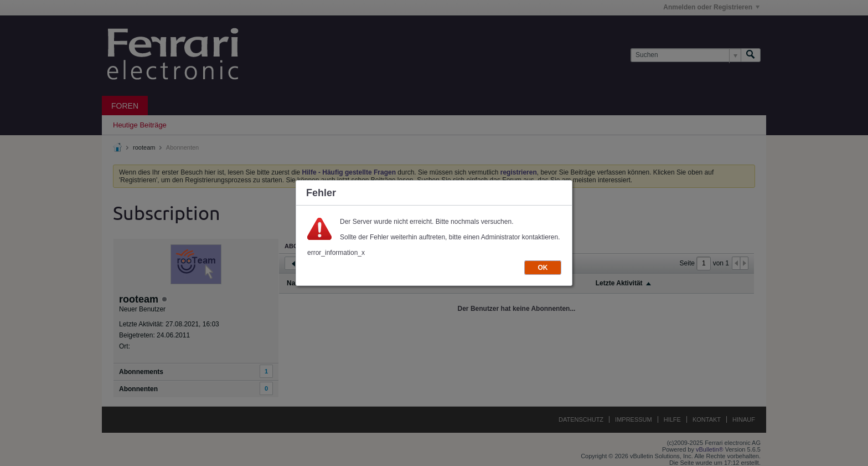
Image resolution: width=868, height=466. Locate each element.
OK (543, 268)
